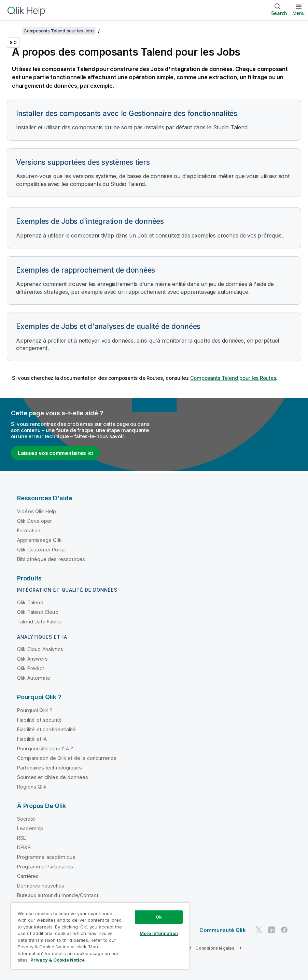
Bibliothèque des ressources (51, 559)
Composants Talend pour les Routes (233, 378)
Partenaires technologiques (50, 768)
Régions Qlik (32, 787)
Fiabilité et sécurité (39, 720)
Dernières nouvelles (41, 886)
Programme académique (46, 857)
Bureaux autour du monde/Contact (58, 895)
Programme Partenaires (45, 867)
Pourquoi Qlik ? (35, 710)
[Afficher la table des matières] (14, 31)
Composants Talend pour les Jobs (59, 31)
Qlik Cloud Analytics (40, 649)
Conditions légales (215, 948)
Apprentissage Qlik (39, 540)
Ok (159, 917)
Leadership (30, 828)
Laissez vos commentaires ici (55, 453)
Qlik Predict (31, 668)
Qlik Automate (34, 678)
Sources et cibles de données (53, 777)
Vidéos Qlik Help (37, 511)
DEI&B (24, 847)
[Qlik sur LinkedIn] (271, 930)
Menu (299, 13)
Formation (29, 530)
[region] (100, 936)
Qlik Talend (30, 602)
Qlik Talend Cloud (38, 612)
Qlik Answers (32, 659)
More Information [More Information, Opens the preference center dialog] (159, 933)
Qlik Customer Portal (41, 550)
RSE (22, 838)
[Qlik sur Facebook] (284, 930)
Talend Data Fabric (39, 622)
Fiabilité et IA (32, 739)
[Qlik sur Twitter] (259, 930)
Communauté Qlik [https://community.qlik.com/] (222, 930)
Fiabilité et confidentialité (46, 729)
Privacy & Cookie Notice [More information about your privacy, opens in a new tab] (58, 960)
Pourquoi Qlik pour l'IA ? (45, 748)
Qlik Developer (34, 521)
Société (26, 819)
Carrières (28, 876)
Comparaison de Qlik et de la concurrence (67, 758)
